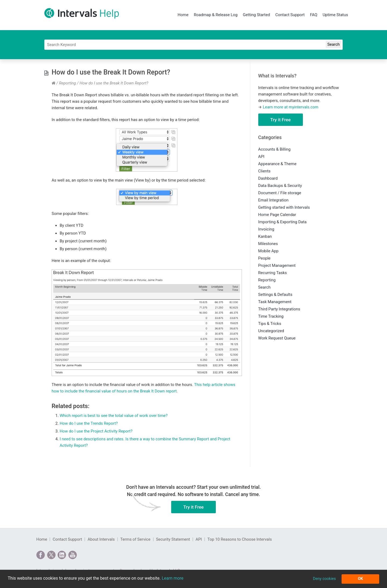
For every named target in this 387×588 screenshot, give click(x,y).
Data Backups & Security (280, 186)
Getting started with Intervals (284, 207)
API (261, 157)
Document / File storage (280, 193)
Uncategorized (271, 331)
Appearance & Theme (277, 164)
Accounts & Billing (275, 149)
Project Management (277, 265)
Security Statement (173, 539)
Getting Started (257, 15)
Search (264, 287)
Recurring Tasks (273, 273)
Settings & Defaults (275, 295)
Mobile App (268, 251)
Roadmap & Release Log (216, 15)
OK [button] (361, 579)
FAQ (313, 15)
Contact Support (290, 15)
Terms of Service (135, 539)
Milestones (268, 244)
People (264, 258)
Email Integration (273, 200)
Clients (264, 171)
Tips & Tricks (270, 324)
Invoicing (266, 229)
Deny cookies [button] (324, 579)
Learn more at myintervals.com (291, 107)
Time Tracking (271, 316)
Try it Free (281, 120)
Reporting (67, 83)
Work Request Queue (277, 338)
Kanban (265, 236)
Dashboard (268, 178)
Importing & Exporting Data (282, 222)
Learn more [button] (173, 578)
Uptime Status (335, 15)
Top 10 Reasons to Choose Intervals (240, 539)
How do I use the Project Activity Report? (96, 431)
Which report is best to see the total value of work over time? (114, 416)
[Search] (193, 45)
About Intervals (101, 539)
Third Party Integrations (279, 309)
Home (183, 15)
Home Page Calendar (277, 215)
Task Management (275, 302)
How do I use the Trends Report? (89, 423)
